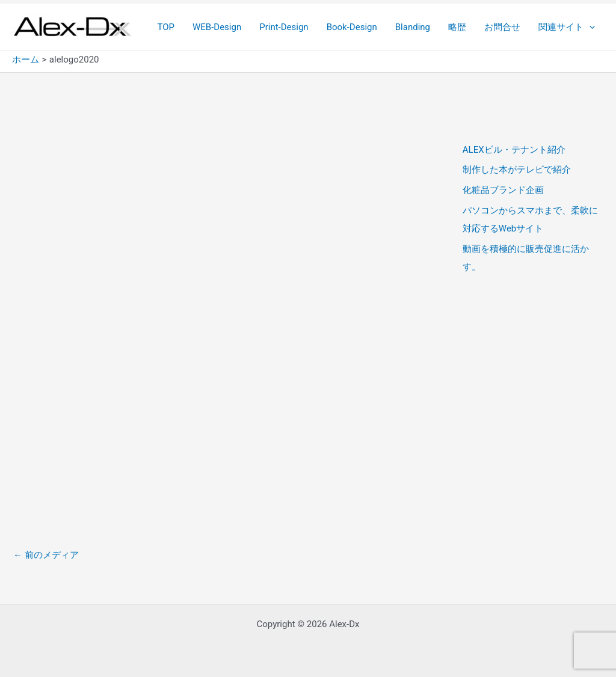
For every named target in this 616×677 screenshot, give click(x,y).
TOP (166, 27)
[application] (589, 27)
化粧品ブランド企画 (503, 190)
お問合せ (502, 27)
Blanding (413, 27)
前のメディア (46, 555)
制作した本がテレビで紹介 (517, 170)
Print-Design (284, 27)
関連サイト (567, 27)
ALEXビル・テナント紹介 (514, 150)
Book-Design (352, 27)
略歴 (457, 27)
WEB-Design (217, 27)
